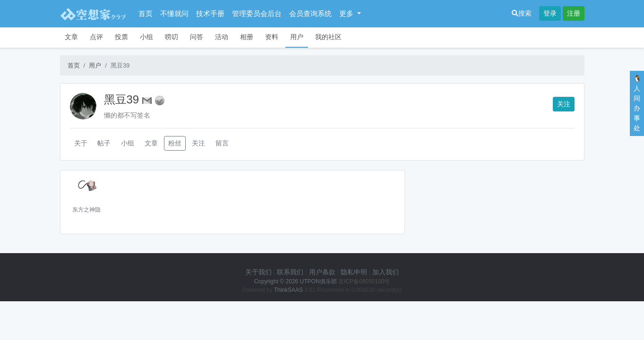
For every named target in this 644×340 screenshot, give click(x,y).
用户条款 (322, 272)
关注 (564, 104)
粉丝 (175, 143)
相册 (247, 37)
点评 (96, 37)
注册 (574, 13)
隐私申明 (354, 272)
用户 (297, 37)
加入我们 (386, 272)
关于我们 (258, 272)
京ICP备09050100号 (364, 281)
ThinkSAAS (288, 290)
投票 (121, 37)
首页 (146, 13)
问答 (197, 37)
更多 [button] (347, 13)
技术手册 (210, 13)
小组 (146, 37)
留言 (222, 143)
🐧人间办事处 (637, 103)
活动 (222, 37)
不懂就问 (174, 13)
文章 (71, 37)
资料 (272, 37)
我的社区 (328, 37)
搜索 (522, 13)
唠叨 (172, 37)
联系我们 (290, 272)
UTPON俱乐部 (318, 281)
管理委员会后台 (257, 13)
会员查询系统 (310, 13)
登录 (550, 13)
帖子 (104, 143)
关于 (81, 143)
